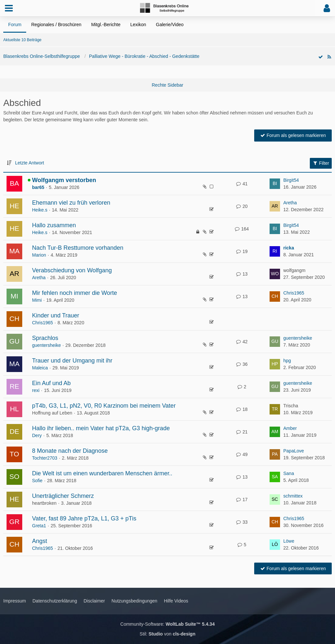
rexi (36, 390)
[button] (9, 8)
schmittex (293, 496)
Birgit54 (291, 180)
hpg (287, 361)
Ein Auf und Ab (51, 383)
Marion (39, 255)
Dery (37, 435)
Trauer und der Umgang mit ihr (72, 361)
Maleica (40, 368)
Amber (290, 428)
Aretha (290, 203)
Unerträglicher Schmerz (63, 496)
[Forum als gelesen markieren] (321, 57)
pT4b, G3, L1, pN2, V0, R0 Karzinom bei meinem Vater (104, 406)
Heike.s (40, 210)
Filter (321, 163)
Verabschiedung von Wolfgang (72, 270)
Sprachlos (45, 338)
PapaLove (294, 451)
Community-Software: (167, 624)
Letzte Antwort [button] (30, 163)
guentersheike (46, 345)
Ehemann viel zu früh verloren (71, 203)
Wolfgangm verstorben (64, 180)
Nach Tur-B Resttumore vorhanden (78, 248)
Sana (289, 473)
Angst (40, 541)
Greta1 (39, 526)
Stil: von (167, 634)
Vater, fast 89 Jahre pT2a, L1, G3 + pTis (84, 518)
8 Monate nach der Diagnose (70, 451)
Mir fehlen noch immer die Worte (75, 293)
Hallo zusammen (54, 225)
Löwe (289, 541)
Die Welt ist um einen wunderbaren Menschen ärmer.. (102, 473)
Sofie (37, 481)
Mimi (37, 300)
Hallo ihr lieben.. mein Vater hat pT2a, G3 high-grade (101, 428)
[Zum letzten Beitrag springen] (275, 184)
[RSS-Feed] (329, 57)
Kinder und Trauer (56, 315)
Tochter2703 (45, 458)
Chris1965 (294, 293)
